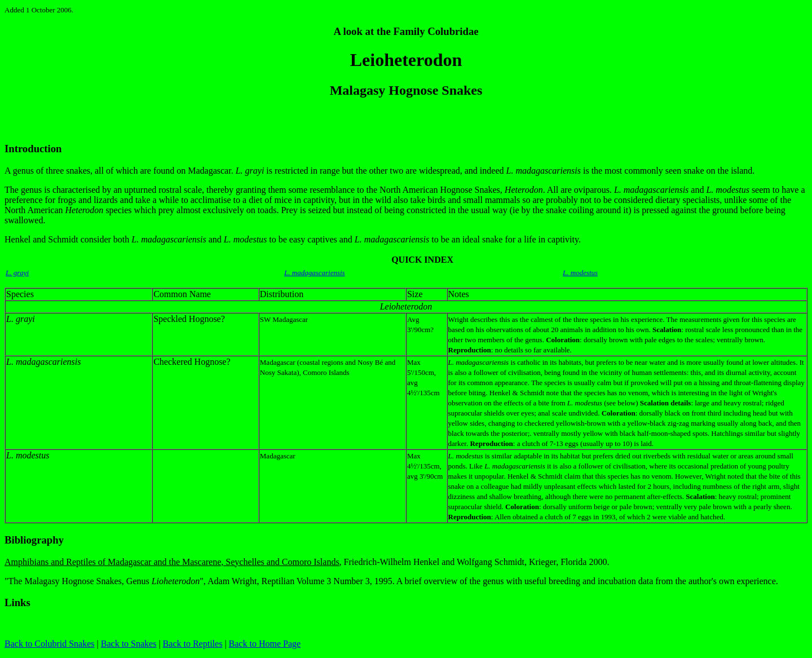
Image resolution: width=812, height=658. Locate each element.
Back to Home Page (265, 644)
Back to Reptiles (193, 644)
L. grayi (17, 273)
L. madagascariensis (315, 273)
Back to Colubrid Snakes (50, 644)
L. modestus (580, 273)
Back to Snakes (129, 644)
